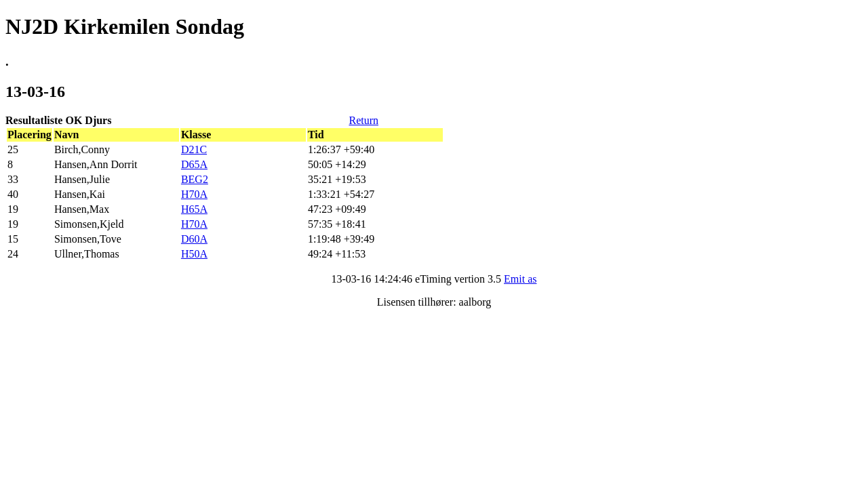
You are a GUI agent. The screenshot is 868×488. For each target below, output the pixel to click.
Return (363, 120)
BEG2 (195, 179)
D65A (194, 164)
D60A (194, 239)
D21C (194, 149)
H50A (194, 254)
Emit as (520, 279)
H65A (194, 209)
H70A (194, 194)
